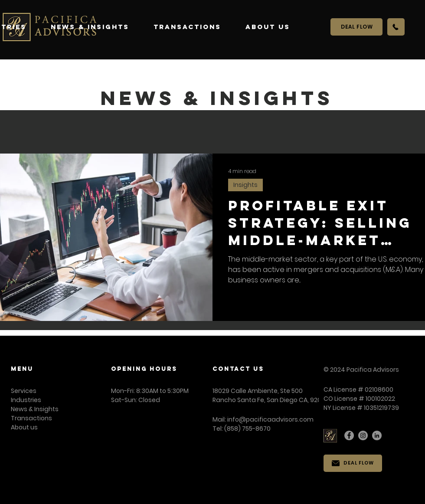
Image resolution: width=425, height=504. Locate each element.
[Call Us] (396, 27)
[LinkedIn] (377, 435)
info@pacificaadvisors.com (270, 419)
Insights (245, 185)
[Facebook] (349, 435)
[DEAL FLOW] (356, 27)
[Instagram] (363, 435)
